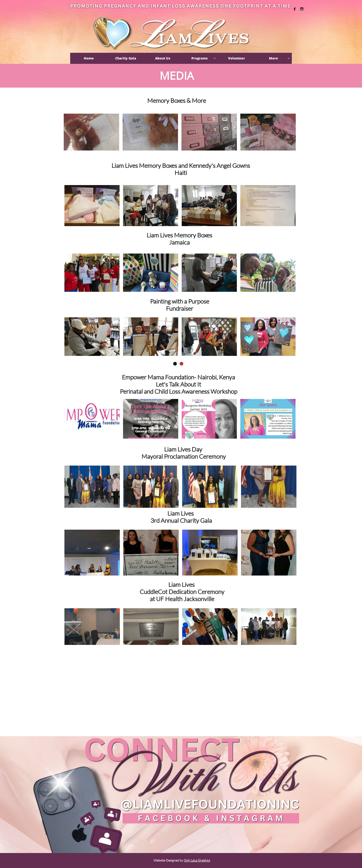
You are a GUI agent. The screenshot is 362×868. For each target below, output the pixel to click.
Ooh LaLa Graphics (197, 860)
